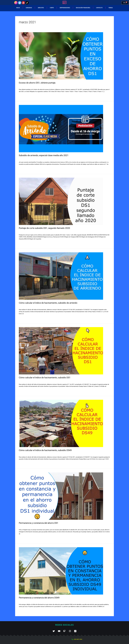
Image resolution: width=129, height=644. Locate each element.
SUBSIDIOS (32, 86)
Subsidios (29, 8)
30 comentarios (23, 231)
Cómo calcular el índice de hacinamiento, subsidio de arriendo (48, 303)
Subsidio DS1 (32, 231)
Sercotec (41, 8)
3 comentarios (23, 159)
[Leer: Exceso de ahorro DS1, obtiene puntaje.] (61, 56)
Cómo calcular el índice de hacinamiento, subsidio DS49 (45, 450)
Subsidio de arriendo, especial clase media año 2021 (44, 155)
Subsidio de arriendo (34, 159)
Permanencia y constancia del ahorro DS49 (39, 598)
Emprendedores (65, 8)
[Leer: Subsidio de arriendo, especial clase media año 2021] (61, 129)
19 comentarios (23, 86)
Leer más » (22, 95)
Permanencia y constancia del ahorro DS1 (39, 523)
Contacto (99, 8)
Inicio (18, 8)
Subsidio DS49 (32, 454)
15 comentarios (23, 381)
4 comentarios (23, 454)
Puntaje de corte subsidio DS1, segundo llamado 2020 (44, 228)
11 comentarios (23, 601)
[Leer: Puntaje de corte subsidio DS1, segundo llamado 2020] (61, 201)
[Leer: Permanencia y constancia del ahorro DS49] (61, 571)
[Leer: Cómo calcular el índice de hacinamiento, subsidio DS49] (61, 423)
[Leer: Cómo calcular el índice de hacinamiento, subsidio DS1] (61, 351)
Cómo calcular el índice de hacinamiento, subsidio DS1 (45, 378)
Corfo (52, 8)
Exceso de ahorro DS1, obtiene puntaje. (37, 83)
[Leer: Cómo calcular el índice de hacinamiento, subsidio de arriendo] (61, 276)
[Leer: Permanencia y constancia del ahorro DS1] (61, 496)
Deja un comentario (24, 306)
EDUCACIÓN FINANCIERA (83, 8)
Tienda (111, 8)
